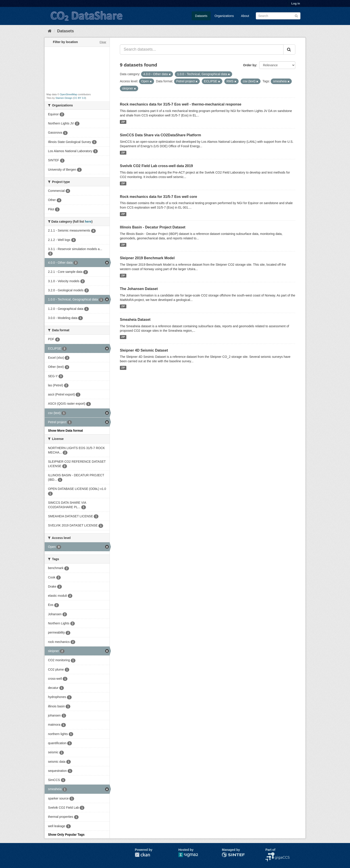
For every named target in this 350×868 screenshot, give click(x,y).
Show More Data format (65, 431)
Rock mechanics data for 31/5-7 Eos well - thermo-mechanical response (181, 104)
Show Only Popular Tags (66, 835)
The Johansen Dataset (139, 289)
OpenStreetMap (69, 94)
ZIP (123, 122)
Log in (296, 3)
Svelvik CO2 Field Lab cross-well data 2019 (156, 166)
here (88, 222)
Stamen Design (64, 98)
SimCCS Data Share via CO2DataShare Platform (160, 135)
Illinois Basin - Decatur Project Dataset (153, 227)
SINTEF (227, 855)
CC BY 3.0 (80, 98)
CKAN (142, 855)
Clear (103, 42)
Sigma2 (192, 855)
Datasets (201, 16)
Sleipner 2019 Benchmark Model (147, 258)
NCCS (270, 855)
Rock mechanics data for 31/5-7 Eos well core (158, 197)
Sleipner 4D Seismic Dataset (144, 350)
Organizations (224, 16)
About (245, 16)
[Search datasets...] (202, 50)
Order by (250, 65)
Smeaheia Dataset (135, 320)
